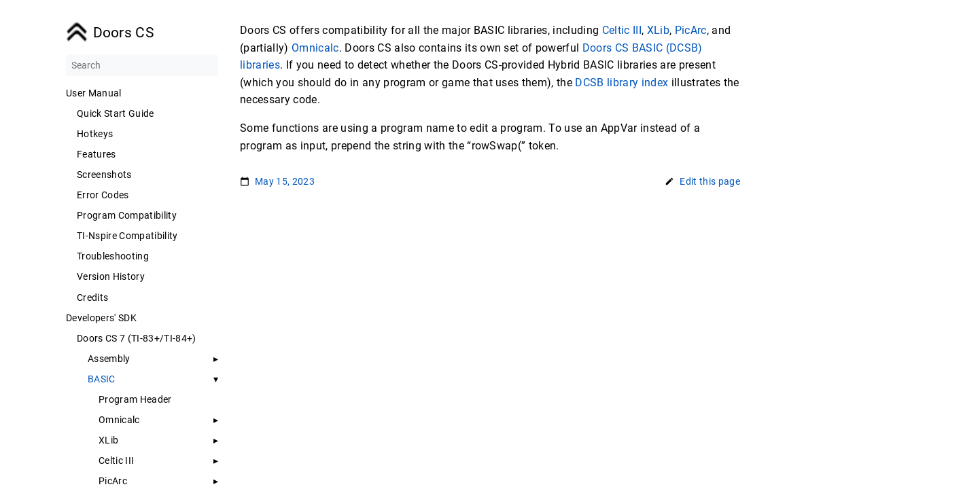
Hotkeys (95, 134)
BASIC (102, 379)
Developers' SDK (101, 318)
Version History (111, 276)
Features (97, 154)
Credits (92, 297)
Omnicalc (119, 420)
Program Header (135, 399)
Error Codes (103, 195)
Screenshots (104, 175)
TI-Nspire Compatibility (127, 236)
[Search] (142, 65)
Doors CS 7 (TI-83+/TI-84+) (137, 338)
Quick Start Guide (116, 113)
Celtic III (116, 460)
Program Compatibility (127, 215)
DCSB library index (622, 83)
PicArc (113, 481)
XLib (108, 440)
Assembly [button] (109, 359)
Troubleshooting (113, 256)
